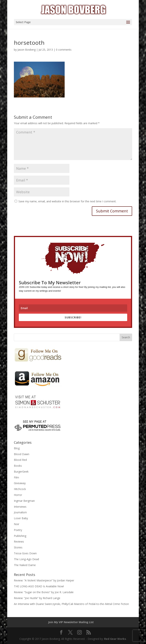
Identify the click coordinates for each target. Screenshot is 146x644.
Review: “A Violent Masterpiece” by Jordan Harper (44, 580)
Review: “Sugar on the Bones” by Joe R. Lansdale (44, 592)
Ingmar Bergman (24, 501)
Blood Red (20, 460)
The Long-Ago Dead (26, 559)
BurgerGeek (21, 472)
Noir (17, 524)
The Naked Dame (25, 565)
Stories (18, 547)
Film (16, 477)
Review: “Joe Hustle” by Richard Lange (37, 598)
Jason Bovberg (27, 50)
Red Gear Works (115, 639)
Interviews (20, 507)
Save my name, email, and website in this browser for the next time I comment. (67, 201)
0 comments (64, 50)
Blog (17, 448)
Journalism (20, 512)
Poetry (18, 530)
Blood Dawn (22, 454)
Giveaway (20, 483)
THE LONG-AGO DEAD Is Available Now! (39, 586)
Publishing (20, 536)
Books (18, 466)
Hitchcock (20, 489)
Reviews (19, 542)
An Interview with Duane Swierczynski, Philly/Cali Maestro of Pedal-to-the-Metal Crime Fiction (71, 604)
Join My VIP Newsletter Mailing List (71, 622)
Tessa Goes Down (25, 553)
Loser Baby (21, 518)
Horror (18, 495)
